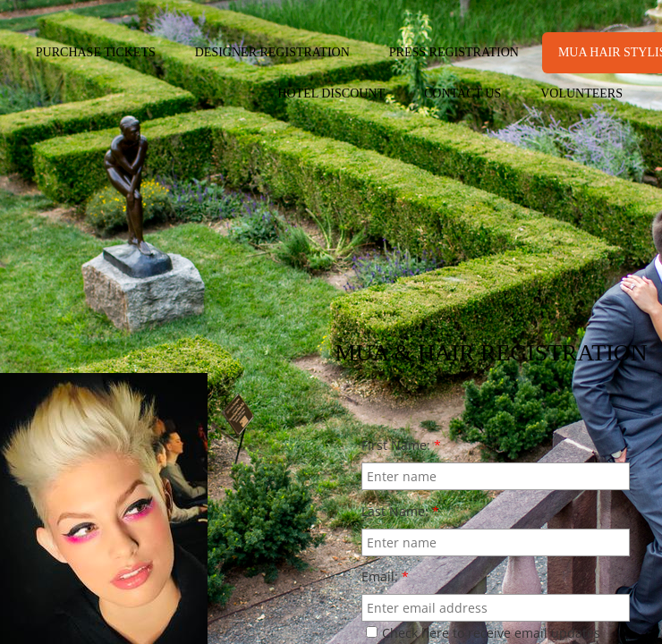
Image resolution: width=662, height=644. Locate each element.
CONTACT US (463, 93)
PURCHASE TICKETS (96, 52)
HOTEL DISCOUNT (331, 93)
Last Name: (400, 511)
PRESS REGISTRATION (454, 52)
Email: (385, 576)
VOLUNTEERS (581, 93)
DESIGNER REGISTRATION (272, 52)
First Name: (401, 445)
